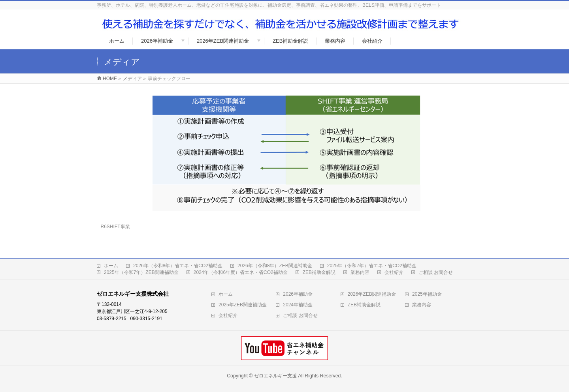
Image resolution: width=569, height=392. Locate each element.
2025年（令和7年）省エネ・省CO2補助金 (372, 266)
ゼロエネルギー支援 (275, 376)
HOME (110, 79)
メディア (132, 79)
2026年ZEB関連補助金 (372, 294)
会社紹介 (394, 272)
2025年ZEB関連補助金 (243, 305)
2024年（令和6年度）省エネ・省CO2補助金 (241, 272)
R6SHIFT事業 (115, 227)
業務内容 (360, 272)
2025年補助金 (427, 294)
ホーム (111, 266)
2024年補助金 (298, 305)
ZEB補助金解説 (319, 272)
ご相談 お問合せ (436, 272)
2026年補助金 (298, 294)
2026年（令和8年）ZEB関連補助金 (275, 266)
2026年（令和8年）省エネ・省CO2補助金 (178, 266)
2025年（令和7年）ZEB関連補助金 (141, 272)
